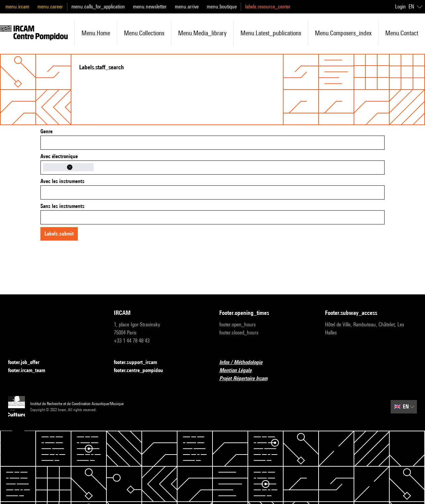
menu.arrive (187, 7)
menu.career (50, 7)
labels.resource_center (268, 7)
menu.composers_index (343, 33)
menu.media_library (202, 33)
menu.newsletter (150, 7)
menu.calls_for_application (98, 7)
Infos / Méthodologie (245, 363)
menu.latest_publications (271, 33)
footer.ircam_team (31, 371)
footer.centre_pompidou (142, 371)
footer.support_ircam (139, 363)
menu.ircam (17, 7)
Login (400, 7)
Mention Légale (239, 371)
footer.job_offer (28, 363)
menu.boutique (222, 7)
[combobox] (212, 143)
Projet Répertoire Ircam (247, 379)
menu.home (96, 33)
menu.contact (402, 33)
